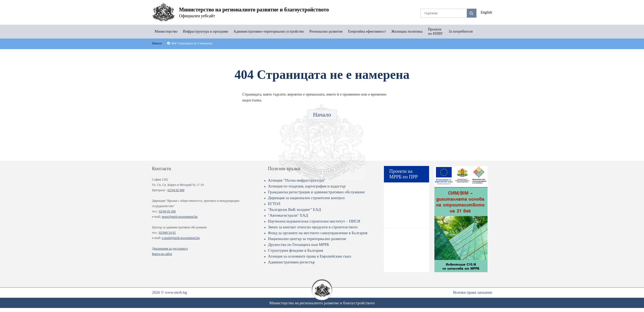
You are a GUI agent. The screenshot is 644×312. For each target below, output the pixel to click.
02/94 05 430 (167, 211)
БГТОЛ (274, 204)
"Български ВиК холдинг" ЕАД (295, 210)
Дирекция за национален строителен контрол (306, 198)
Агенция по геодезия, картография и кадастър (307, 186)
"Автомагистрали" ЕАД (288, 215)
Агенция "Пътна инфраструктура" (297, 180)
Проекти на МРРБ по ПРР (403, 174)
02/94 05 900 (176, 190)
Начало (322, 115)
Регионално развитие (326, 31)
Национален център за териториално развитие (307, 239)
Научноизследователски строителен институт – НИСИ (314, 221)
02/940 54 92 (167, 233)
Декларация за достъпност (170, 249)
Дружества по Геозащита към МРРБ (299, 245)
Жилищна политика (407, 31)
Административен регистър (291, 262)
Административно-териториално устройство (269, 31)
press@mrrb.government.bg (180, 217)
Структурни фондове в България (296, 250)
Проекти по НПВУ (435, 31)
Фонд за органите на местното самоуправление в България (318, 233)
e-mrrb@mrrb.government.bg (181, 238)
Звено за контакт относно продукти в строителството (313, 227)
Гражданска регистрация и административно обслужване (316, 192)
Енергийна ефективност (367, 31)
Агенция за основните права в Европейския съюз (310, 256)
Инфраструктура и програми (205, 31)
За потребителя (461, 31)
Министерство (166, 31)
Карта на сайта (162, 254)
